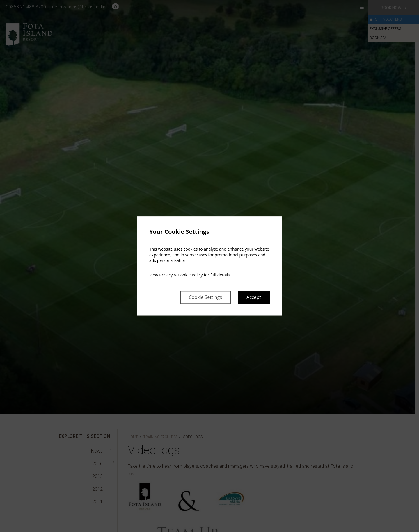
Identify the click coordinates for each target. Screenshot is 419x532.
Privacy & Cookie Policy (181, 275)
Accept (254, 297)
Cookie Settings (205, 297)
